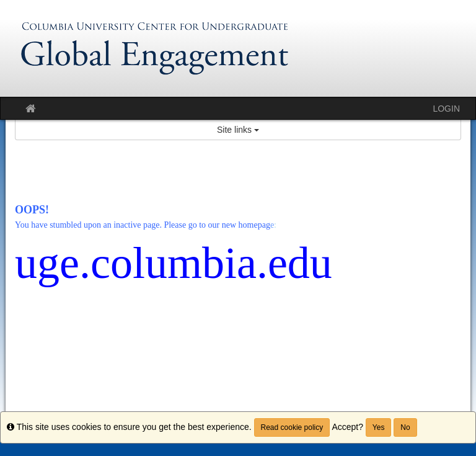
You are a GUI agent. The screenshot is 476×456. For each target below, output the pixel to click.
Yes (379, 427)
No (405, 427)
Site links (238, 130)
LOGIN (446, 109)
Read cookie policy (292, 427)
